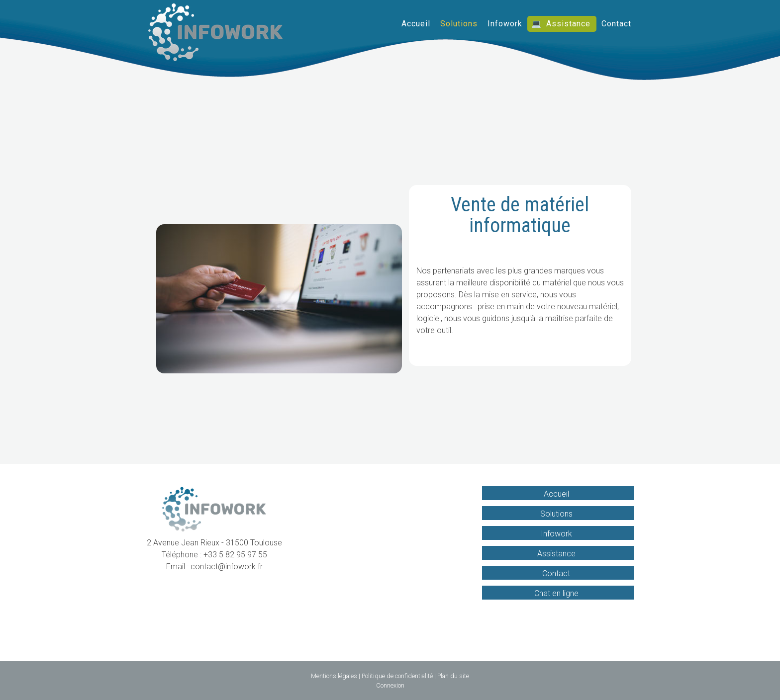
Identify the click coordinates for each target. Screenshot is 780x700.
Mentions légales (334, 676)
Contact (616, 24)
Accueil (416, 24)
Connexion (390, 685)
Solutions (459, 24)
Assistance (568, 24)
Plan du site (453, 676)
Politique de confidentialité (397, 676)
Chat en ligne (556, 593)
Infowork (505, 24)
